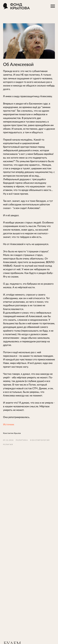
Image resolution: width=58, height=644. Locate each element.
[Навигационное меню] (53, 6)
